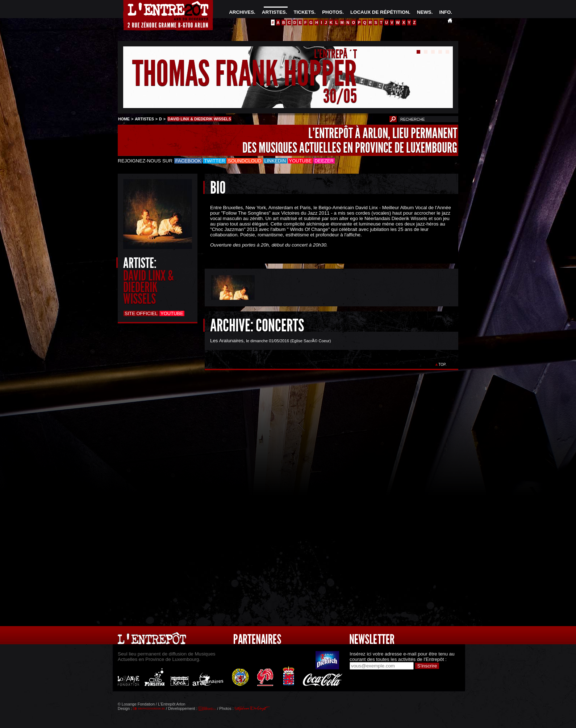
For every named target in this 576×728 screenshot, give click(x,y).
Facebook (188, 161)
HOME (124, 119)
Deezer (324, 161)
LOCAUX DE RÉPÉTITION (380, 12)
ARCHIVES (241, 12)
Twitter (214, 161)
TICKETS (304, 12)
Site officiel (141, 313)
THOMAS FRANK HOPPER (245, 74)
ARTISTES (274, 12)
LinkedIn (275, 161)
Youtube (300, 161)
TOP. (443, 365)
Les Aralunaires (227, 341)
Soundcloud (245, 161)
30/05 (340, 96)
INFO (445, 12)
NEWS (424, 12)
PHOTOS (332, 12)
